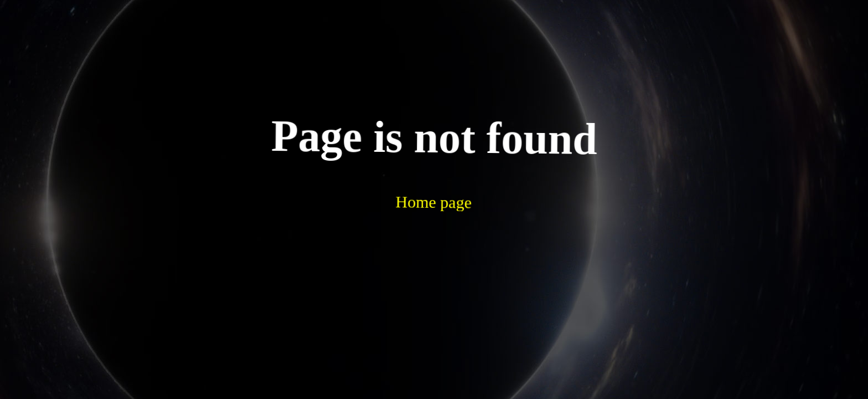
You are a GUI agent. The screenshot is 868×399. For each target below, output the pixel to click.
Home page (406, 171)
